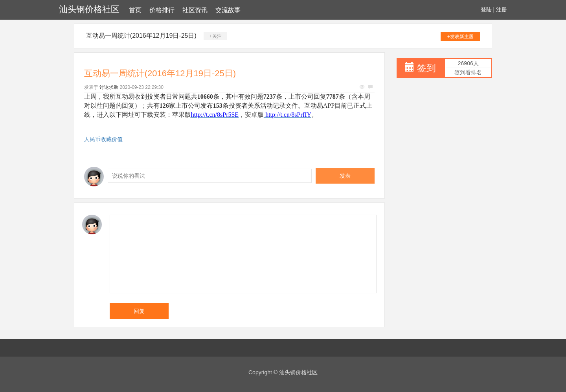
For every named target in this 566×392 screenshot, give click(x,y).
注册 (502, 9)
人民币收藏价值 (103, 139)
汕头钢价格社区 (89, 9)
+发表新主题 (460, 37)
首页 (135, 10)
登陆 (486, 9)
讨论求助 (109, 87)
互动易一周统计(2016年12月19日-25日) (141, 36)
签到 (426, 68)
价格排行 (162, 10)
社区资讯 (195, 10)
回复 (139, 311)
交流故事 (228, 10)
